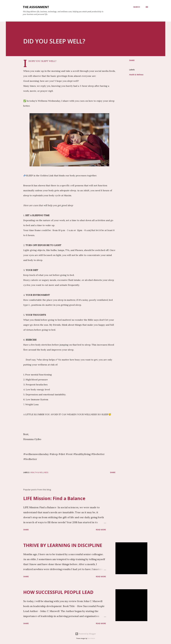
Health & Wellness (136, 75)
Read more (101, 530)
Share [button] (132, 60)
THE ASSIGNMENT (36, 7)
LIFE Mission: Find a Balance (54, 498)
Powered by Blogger (86, 634)
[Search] (137, 7)
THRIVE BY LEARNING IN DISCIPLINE (63, 545)
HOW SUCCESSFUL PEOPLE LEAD (58, 592)
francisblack (91, 638)
